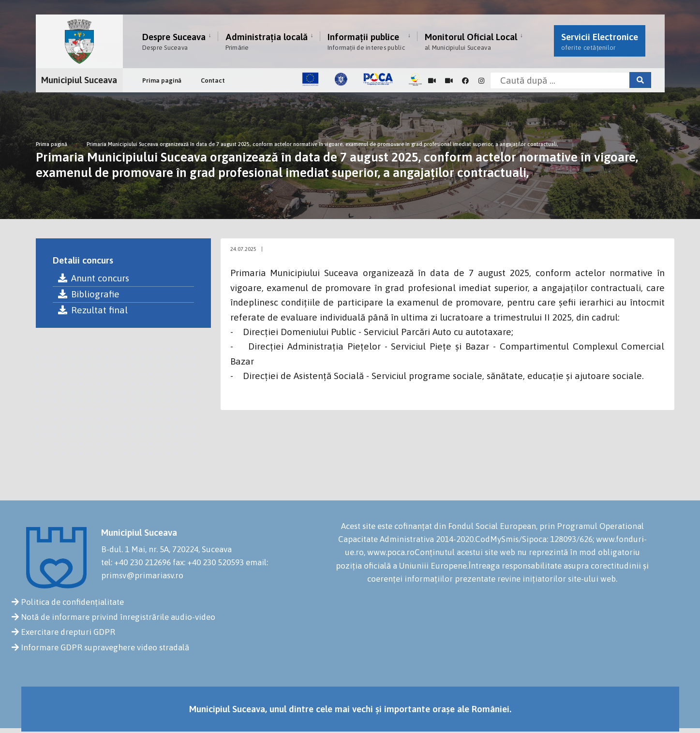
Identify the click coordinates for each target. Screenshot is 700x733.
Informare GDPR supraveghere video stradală (105, 647)
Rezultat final (93, 310)
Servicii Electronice (600, 41)
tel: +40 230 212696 (136, 562)
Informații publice (366, 41)
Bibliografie (89, 294)
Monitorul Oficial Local (471, 41)
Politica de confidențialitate (72, 602)
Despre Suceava (174, 41)
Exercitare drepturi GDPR (68, 632)
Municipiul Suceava (79, 78)
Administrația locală (267, 41)
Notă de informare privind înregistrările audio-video (118, 617)
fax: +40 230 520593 (208, 562)
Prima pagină (162, 79)
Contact (213, 79)
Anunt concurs (93, 278)
